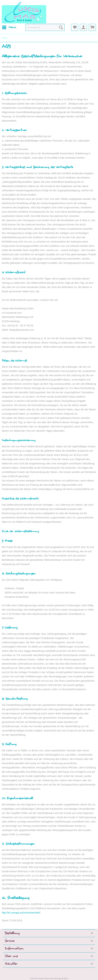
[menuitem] (9, 27)
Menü (9, 27)
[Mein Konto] (83, 27)
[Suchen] (61, 27)
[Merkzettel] (75, 27)
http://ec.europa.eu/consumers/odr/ (21, 913)
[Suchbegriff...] (45, 27)
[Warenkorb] (92, 27)
